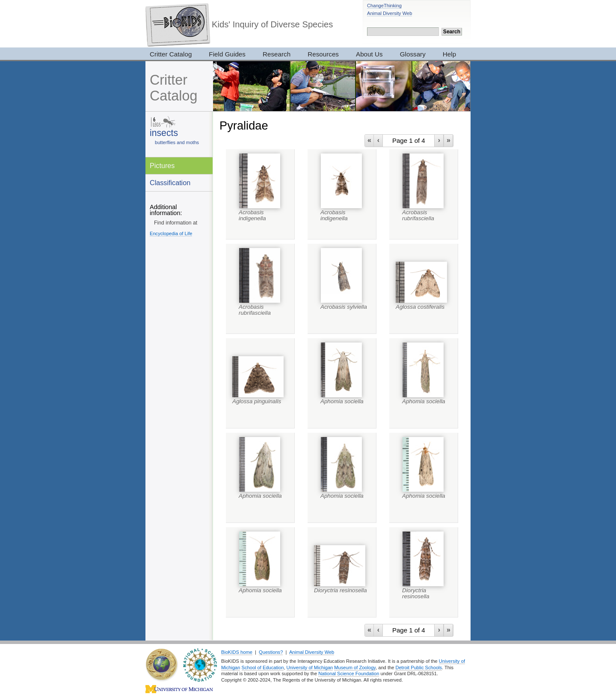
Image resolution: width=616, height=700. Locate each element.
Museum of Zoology (355, 668)
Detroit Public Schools (419, 668)
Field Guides (227, 54)
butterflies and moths (177, 142)
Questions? (271, 652)
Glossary (413, 54)
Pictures (162, 165)
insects (164, 133)
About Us (369, 54)
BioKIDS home (237, 652)
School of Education (263, 668)
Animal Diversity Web (389, 13)
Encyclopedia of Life (171, 233)
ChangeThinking (384, 6)
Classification (170, 183)
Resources (323, 54)
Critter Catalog (171, 54)
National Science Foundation (349, 673)
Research (277, 54)
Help (449, 54)
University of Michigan (310, 668)
